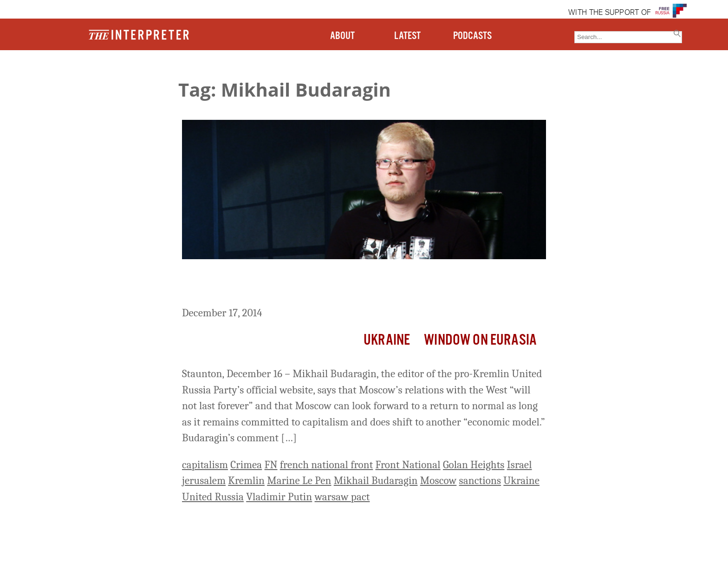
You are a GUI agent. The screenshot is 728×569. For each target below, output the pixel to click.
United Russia (213, 497)
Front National (408, 465)
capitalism (205, 465)
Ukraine (387, 340)
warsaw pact (342, 497)
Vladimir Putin (279, 497)
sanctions (480, 481)
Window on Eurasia (480, 340)
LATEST (407, 36)
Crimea (246, 465)
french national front (327, 465)
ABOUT (342, 36)
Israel (520, 465)
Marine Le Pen (299, 481)
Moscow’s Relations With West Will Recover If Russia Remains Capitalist (348, 284)
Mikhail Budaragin (376, 481)
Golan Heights (474, 465)
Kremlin (246, 481)
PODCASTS (472, 36)
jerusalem (204, 481)
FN (271, 465)
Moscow (439, 481)
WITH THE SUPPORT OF (610, 13)
